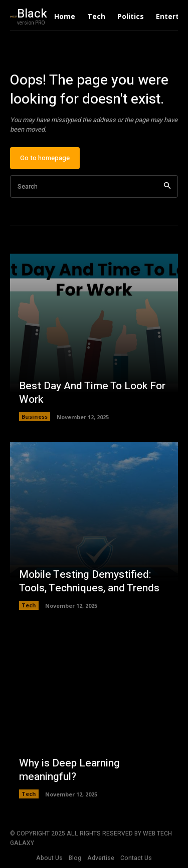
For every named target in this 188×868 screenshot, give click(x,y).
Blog (75, 858)
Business (35, 416)
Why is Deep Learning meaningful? (69, 770)
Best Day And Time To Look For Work (92, 393)
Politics (131, 16)
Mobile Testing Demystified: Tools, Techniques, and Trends (89, 581)
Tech (96, 16)
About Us (49, 858)
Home (65, 16)
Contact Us (136, 858)
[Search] (167, 186)
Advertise (101, 858)
